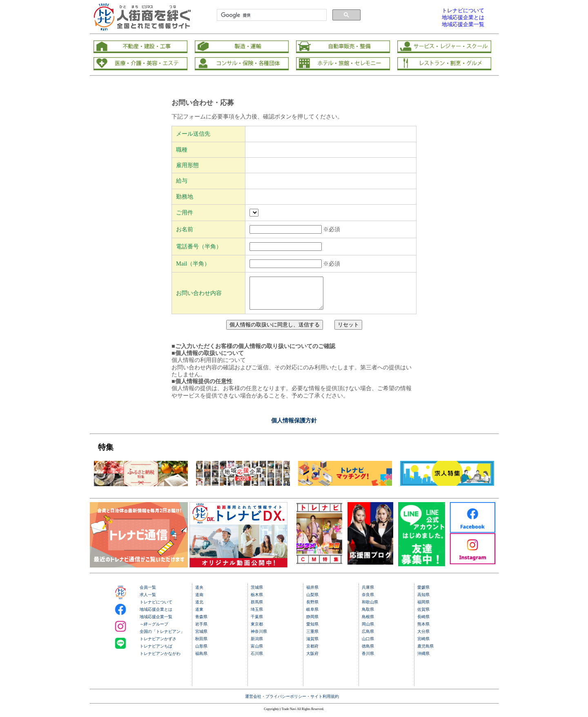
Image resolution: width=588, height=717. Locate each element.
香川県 (368, 660)
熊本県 (423, 630)
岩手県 (201, 630)
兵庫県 (368, 593)
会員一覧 (148, 593)
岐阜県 (312, 615)
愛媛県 (423, 593)
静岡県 (312, 623)
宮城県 (201, 638)
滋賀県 (312, 645)
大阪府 (312, 660)
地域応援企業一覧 (156, 623)
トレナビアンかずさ (158, 645)
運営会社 (253, 702)
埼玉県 (257, 615)
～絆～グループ (154, 630)
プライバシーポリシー (286, 702)
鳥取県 (368, 615)
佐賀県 (423, 615)
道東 (199, 615)
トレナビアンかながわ (160, 660)
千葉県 (257, 623)
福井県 (312, 593)
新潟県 (257, 645)
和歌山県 (370, 608)
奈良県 (368, 601)
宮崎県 (423, 645)
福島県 (201, 660)
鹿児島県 (425, 652)
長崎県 (423, 623)
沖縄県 (423, 660)
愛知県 (312, 630)
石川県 (257, 660)
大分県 (423, 638)
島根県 (368, 623)
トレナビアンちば (156, 652)
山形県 (201, 652)
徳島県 (368, 652)
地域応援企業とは (156, 615)
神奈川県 (259, 638)
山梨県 (312, 601)
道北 (199, 608)
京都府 (312, 652)
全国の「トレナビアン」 (162, 638)
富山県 (257, 652)
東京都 (257, 630)
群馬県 (257, 608)
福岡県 (423, 608)
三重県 (312, 638)
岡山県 (368, 630)
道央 (199, 593)
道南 (199, 601)
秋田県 (201, 645)
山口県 (368, 645)
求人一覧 (148, 601)
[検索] (271, 15)
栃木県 (257, 601)
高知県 (423, 601)
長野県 (312, 608)
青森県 (201, 623)
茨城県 (257, 593)
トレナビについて (156, 608)
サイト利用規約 (325, 702)
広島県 (368, 638)
